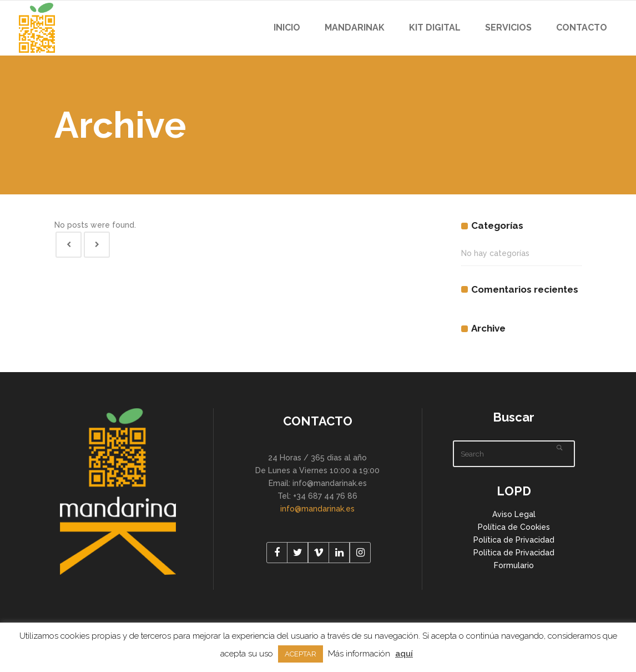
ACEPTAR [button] (301, 654)
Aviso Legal (514, 514)
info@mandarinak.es (317, 509)
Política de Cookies (514, 527)
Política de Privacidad (514, 540)
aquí (404, 654)
